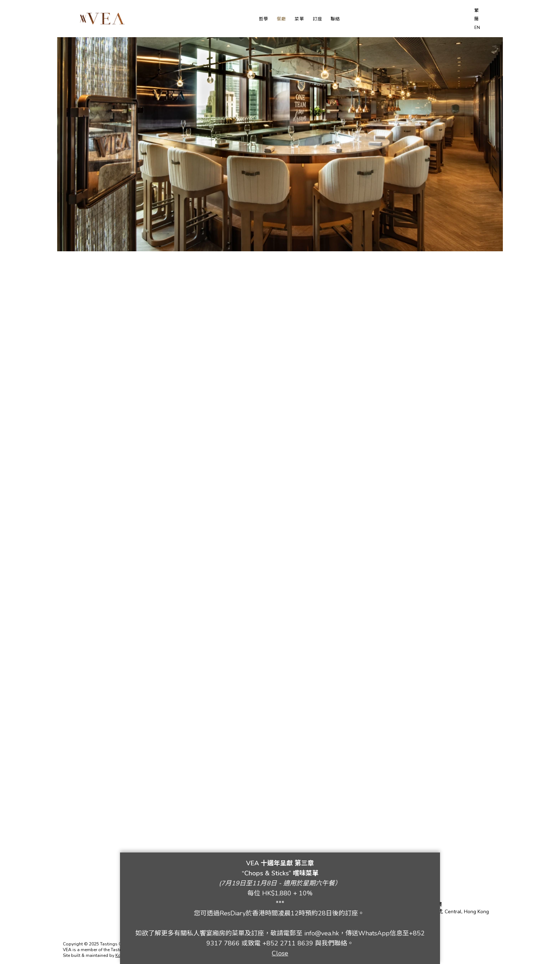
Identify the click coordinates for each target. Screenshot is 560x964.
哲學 (264, 19)
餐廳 (281, 19)
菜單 (299, 19)
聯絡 (335, 19)
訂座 (317, 19)
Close (280, 953)
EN (477, 28)
